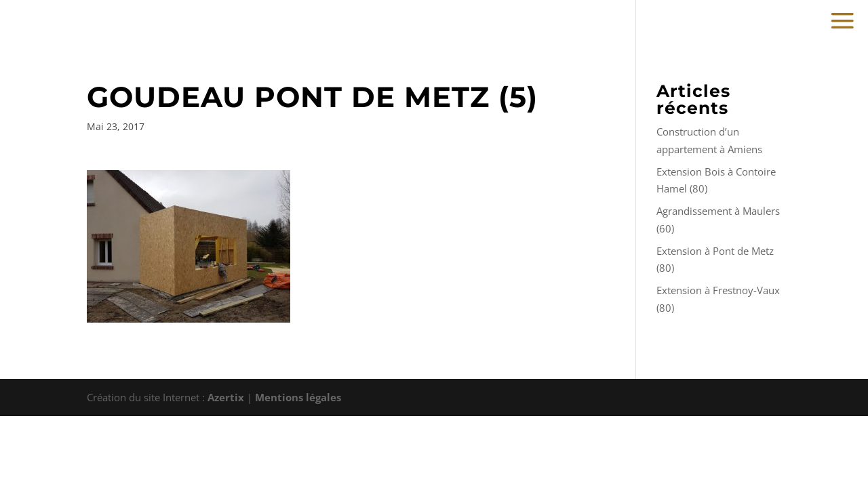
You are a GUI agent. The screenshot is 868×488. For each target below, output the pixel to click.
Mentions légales (298, 397)
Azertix (226, 397)
